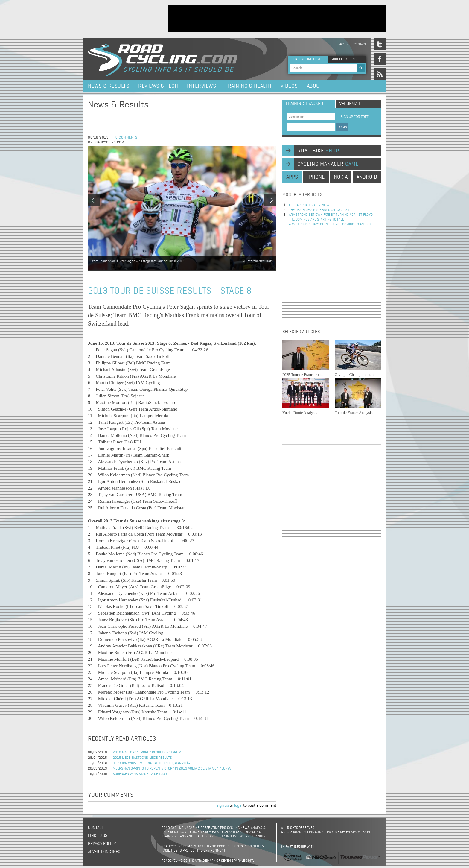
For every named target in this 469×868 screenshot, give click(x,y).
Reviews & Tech (158, 86)
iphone (316, 177)
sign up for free (352, 117)
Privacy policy (102, 844)
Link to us (98, 836)
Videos (289, 86)
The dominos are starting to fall (316, 220)
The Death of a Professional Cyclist (319, 210)
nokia (341, 177)
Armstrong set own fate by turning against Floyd (331, 215)
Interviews (201, 86)
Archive (344, 44)
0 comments (126, 138)
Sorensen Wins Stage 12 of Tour (140, 774)
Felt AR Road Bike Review (309, 205)
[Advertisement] (277, 19)
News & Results (109, 86)
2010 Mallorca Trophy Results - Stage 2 (147, 753)
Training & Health (248, 86)
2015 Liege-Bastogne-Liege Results (142, 758)
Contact (360, 44)
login (238, 805)
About (315, 86)
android (367, 177)
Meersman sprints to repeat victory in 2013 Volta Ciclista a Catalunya (172, 769)
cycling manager (328, 164)
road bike (318, 151)
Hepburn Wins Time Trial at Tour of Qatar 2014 (152, 763)
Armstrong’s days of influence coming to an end (330, 224)
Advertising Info (104, 852)
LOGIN (342, 127)
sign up (223, 805)
